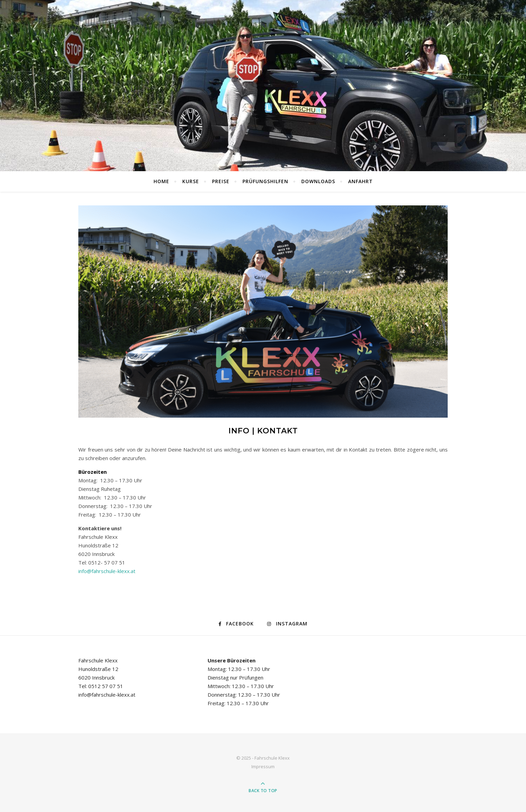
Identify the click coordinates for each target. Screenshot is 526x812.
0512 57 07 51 (106, 686)
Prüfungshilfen (265, 181)
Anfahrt (360, 181)
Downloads (318, 181)
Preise (221, 181)
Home (161, 181)
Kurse (191, 181)
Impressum (263, 766)
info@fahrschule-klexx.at (107, 571)
